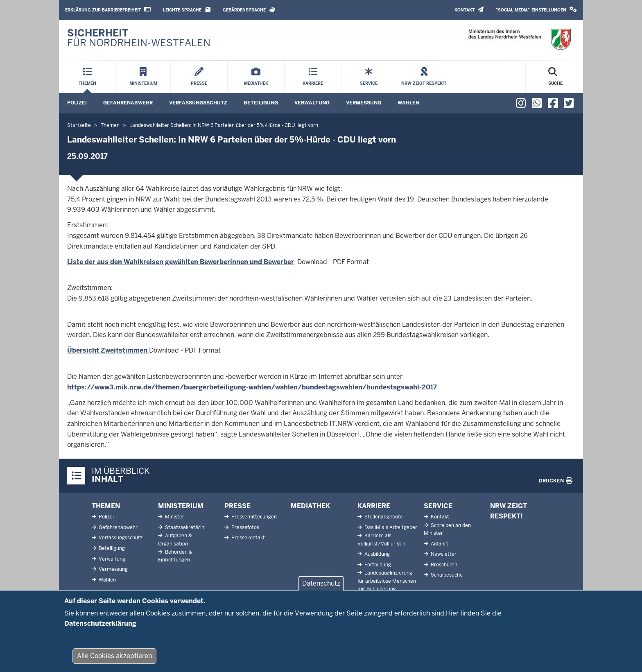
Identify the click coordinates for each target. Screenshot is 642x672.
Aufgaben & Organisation (175, 540)
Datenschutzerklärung (100, 632)
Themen (106, 506)
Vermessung (364, 103)
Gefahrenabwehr (128, 103)
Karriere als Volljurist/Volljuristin (381, 540)
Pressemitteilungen (253, 517)
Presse (237, 506)
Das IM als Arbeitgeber (390, 527)
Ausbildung (376, 554)
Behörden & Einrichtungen (175, 556)
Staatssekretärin (184, 527)
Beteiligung (261, 103)
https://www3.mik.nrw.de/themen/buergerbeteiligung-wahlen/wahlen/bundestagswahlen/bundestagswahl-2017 (252, 387)
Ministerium (181, 506)
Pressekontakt (248, 538)
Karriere (374, 506)
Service (438, 506)
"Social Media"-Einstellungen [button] (536, 10)
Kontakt (469, 10)
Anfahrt (439, 544)
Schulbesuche (446, 575)
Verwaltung (312, 103)
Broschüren (443, 565)
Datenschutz (321, 592)
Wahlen (408, 103)
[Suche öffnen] (555, 77)
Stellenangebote (383, 517)
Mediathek (310, 506)
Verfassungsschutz (198, 103)
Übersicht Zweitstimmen (108, 350)
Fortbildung (377, 565)
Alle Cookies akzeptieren (114, 664)
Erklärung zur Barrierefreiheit (108, 10)
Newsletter (443, 554)
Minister (174, 517)
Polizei (77, 103)
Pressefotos (245, 527)
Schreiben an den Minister (447, 529)
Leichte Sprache (187, 10)
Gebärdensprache (249, 10)
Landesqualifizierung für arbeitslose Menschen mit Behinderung (387, 581)
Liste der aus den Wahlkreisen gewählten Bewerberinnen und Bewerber (181, 262)
